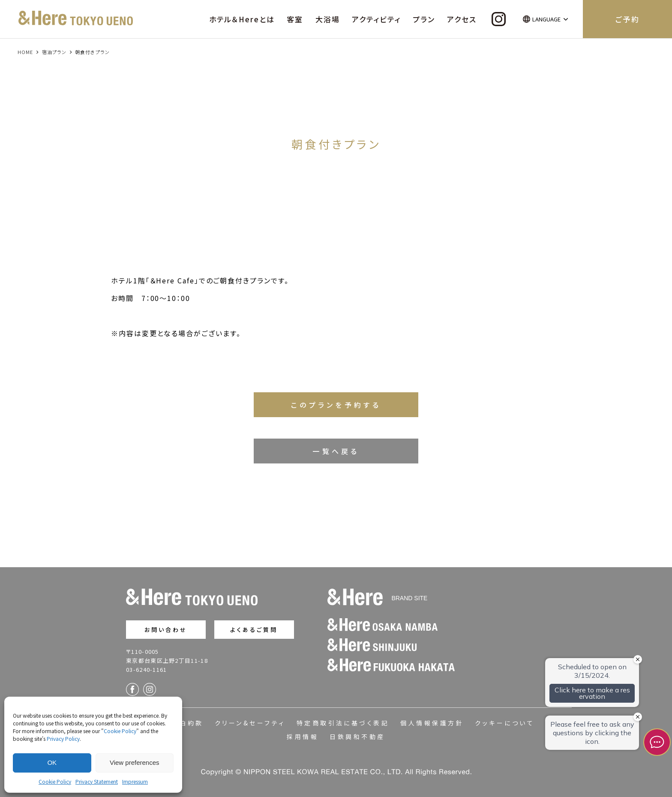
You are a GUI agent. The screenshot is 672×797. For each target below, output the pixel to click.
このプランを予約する (336, 405)
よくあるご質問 (254, 630)
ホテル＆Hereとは (242, 19)
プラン (424, 19)
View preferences (135, 762)
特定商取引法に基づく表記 (343, 723)
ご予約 (627, 19)
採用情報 (303, 737)
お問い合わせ (166, 630)
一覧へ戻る (336, 451)
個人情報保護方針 (432, 723)
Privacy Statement (97, 781)
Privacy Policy (63, 738)
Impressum (135, 781)
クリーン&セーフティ (250, 723)
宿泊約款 (188, 723)
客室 (295, 19)
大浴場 (328, 19)
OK (52, 762)
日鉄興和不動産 (357, 737)
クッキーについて (505, 723)
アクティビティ (376, 19)
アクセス (462, 19)
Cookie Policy (120, 731)
